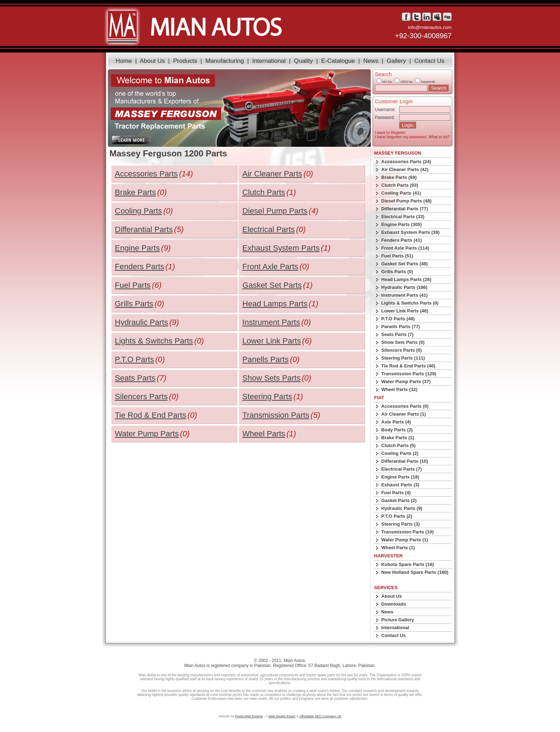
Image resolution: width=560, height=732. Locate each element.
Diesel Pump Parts (275, 211)
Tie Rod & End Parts (151, 415)
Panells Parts (266, 359)
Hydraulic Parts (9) (402, 508)
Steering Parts (267, 397)
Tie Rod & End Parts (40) (408, 366)
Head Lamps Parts (275, 304)
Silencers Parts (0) (402, 350)
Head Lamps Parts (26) (406, 279)
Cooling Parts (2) (400, 453)
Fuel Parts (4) (396, 493)
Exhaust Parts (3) (400, 485)
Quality (303, 61)
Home (124, 61)
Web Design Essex (282, 716)
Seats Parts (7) (397, 334)
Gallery (396, 61)
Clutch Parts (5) (399, 445)
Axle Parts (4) (396, 422)
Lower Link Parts (272, 341)
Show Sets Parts (272, 378)
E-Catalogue (338, 61)
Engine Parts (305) (402, 224)
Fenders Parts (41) (402, 240)
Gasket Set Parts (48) (405, 264)
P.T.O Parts (135, 359)
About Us (152, 61)
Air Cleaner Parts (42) (405, 169)
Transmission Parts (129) (409, 374)
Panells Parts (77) (401, 327)
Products (185, 61)
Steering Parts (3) (401, 524)
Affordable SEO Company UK (320, 716)
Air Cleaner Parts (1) (404, 414)
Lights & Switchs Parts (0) (410, 303)
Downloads (394, 604)
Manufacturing (225, 61)
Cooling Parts (139, 211)
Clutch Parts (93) (400, 185)
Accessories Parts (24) (406, 162)
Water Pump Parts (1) (405, 540)
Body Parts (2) (397, 430)
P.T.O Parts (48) (398, 319)
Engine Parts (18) (400, 477)
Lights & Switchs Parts (154, 341)
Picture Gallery (398, 620)
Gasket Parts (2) (399, 500)
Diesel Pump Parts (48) (407, 201)
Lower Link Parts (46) (405, 311)
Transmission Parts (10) (408, 532)
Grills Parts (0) (397, 272)
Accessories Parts (146, 174)
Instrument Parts (271, 322)
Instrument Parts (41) (405, 295)
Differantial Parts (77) (405, 209)
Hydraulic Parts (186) (404, 287)
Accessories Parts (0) (405, 406)
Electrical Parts (269, 229)
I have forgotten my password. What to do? (412, 137)
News (371, 61)
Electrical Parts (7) (402, 469)
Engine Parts (137, 248)
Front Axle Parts (271, 267)
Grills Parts (134, 304)
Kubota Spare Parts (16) (408, 564)
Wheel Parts (264, 434)
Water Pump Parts (147, 434)
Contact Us (429, 61)
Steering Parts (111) (403, 358)
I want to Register (390, 132)
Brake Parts (136, 192)
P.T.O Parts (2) (397, 516)
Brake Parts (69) (399, 177)
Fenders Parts (140, 267)
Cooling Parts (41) (401, 193)
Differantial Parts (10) (405, 461)
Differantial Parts (144, 229)
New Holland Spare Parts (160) (415, 572)
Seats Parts (135, 378)
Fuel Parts (133, 285)
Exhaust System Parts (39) (411, 232)
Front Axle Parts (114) (405, 248)
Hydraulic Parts (142, 322)
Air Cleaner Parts (272, 174)
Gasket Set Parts (272, 285)
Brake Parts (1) (398, 438)
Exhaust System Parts (281, 248)
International (269, 61)
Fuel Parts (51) (397, 256)
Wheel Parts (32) (399, 389)
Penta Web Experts (249, 716)
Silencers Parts (141, 397)
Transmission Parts (276, 415)
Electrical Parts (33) (403, 217)
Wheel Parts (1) (398, 548)
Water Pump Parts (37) (406, 382)
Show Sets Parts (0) (403, 342)
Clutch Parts (264, 192)
